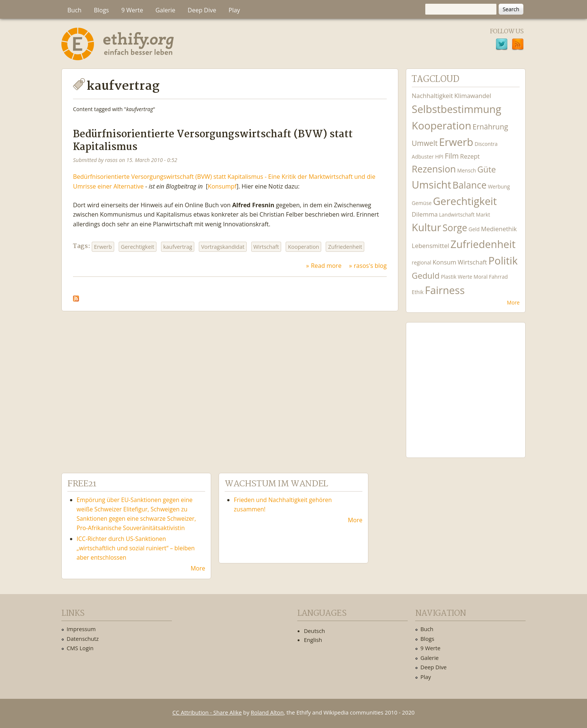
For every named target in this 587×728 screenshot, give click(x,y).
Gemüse (422, 203)
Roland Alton (267, 712)
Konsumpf (222, 186)
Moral (480, 277)
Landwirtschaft (457, 215)
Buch (74, 10)
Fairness (445, 290)
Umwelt (425, 143)
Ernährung (490, 127)
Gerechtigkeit (138, 247)
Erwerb (103, 247)
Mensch (466, 170)
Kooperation (303, 247)
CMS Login (80, 648)
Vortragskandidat (223, 247)
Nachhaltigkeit (432, 96)
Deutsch (314, 631)
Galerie (165, 10)
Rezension (434, 169)
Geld (474, 229)
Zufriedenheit (345, 247)
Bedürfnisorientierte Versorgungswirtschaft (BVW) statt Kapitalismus (213, 141)
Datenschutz (83, 639)
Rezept (470, 156)
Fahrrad (498, 277)
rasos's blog (370, 266)
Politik (503, 261)
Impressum (81, 629)
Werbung (499, 186)
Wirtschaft (266, 247)
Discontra (486, 144)
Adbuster (423, 157)
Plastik (449, 277)
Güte (487, 169)
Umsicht (431, 185)
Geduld (426, 275)
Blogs (101, 10)
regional (422, 262)
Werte (465, 277)
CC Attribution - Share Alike (207, 712)
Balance (470, 185)
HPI (439, 157)
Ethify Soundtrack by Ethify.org (466, 384)
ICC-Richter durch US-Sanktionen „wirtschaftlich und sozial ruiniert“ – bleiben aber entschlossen (136, 548)
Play (235, 10)
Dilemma (425, 214)
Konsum (444, 262)
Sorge (455, 228)
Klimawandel (472, 96)
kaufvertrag (178, 247)
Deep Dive (202, 10)
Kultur (427, 227)
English (313, 640)
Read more (326, 266)
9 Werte (132, 10)
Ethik (418, 292)
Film (452, 156)
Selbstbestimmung (457, 109)
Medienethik (499, 229)
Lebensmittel (431, 246)
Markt (483, 215)
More (513, 302)
